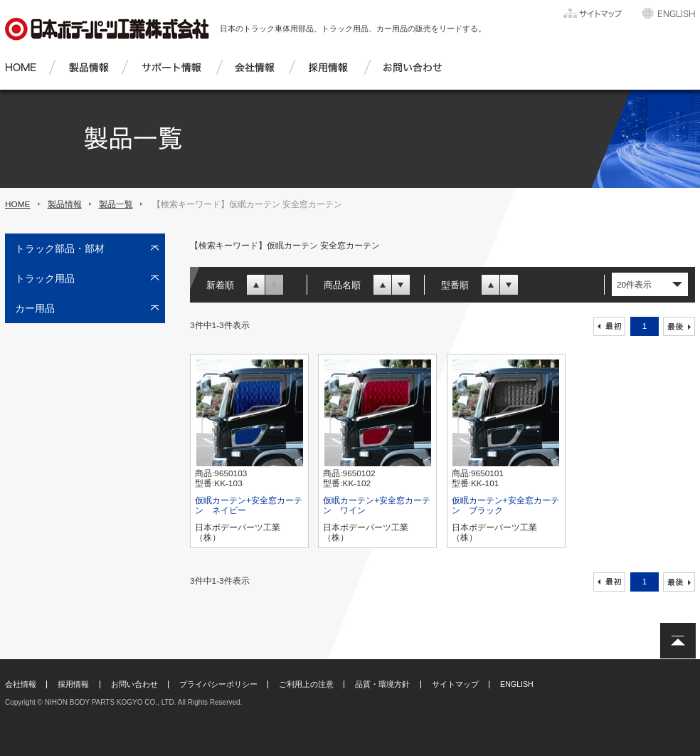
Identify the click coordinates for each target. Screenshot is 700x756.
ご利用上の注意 (306, 684)
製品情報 (65, 204)
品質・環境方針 (382, 684)
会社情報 (21, 684)
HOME (18, 204)
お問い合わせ (134, 684)
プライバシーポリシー (218, 684)
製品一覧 (116, 204)
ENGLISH (517, 684)
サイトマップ (455, 684)
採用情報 (73, 684)
